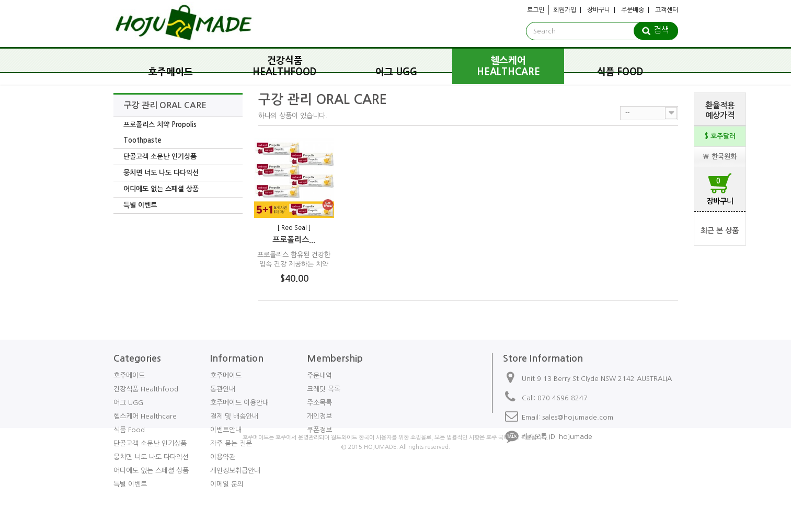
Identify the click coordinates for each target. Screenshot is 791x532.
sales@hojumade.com (578, 417)
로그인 (536, 10)
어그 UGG (396, 72)
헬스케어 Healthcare (508, 66)
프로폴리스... (294, 240)
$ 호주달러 (720, 136)
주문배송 (633, 10)
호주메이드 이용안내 (239, 403)
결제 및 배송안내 (234, 416)
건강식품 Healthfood (285, 66)
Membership (335, 358)
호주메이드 (171, 72)
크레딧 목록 (324, 389)
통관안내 (223, 389)
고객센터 (667, 10)
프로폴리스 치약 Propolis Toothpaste (160, 132)
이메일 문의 (227, 484)
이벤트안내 (226, 430)
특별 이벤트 (140, 205)
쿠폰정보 (319, 430)
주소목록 (319, 403)
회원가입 (565, 10)
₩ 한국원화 (720, 157)
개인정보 (319, 416)
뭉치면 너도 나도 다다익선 (161, 173)
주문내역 (319, 375)
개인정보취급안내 (235, 471)
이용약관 (223, 457)
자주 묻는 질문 (231, 443)
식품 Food (620, 72)
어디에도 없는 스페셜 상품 (161, 189)
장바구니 (599, 10)
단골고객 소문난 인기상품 (160, 157)
